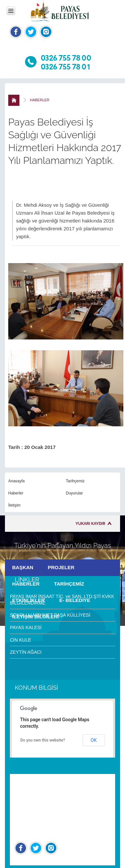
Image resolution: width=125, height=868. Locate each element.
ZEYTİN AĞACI (26, 652)
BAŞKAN (23, 567)
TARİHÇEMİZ (69, 584)
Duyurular (74, 493)
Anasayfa (16, 481)
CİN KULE (21, 640)
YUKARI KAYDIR (90, 524)
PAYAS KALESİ (26, 627)
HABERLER (26, 584)
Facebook (16, 32)
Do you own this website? (43, 740)
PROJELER (61, 567)
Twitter (31, 32)
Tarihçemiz (75, 481)
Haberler (16, 493)
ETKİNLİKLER (28, 600)
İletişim (14, 505)
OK (94, 740)
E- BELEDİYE (75, 600)
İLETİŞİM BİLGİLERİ (36, 617)
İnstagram (46, 32)
